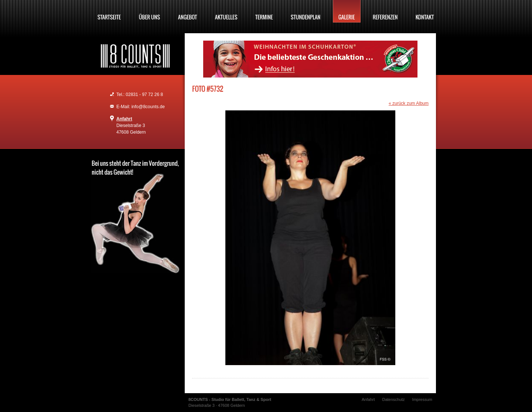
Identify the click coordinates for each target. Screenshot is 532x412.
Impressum (422, 399)
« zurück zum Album (409, 103)
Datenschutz (393, 399)
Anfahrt (124, 119)
